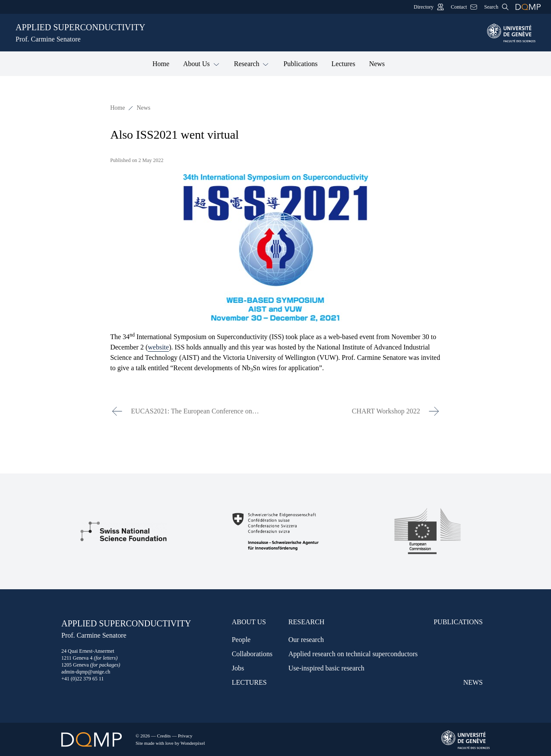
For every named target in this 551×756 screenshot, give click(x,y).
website (158, 347)
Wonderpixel (193, 743)
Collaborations (252, 654)
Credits (164, 736)
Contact (464, 7)
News (377, 64)
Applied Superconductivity (246, 33)
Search (496, 7)
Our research (306, 640)
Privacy (185, 736)
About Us (202, 63)
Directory (429, 7)
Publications (300, 64)
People (241, 640)
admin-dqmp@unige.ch (86, 672)
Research (252, 63)
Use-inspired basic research (326, 668)
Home (161, 64)
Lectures (344, 64)
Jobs (238, 668)
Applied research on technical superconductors (353, 654)
